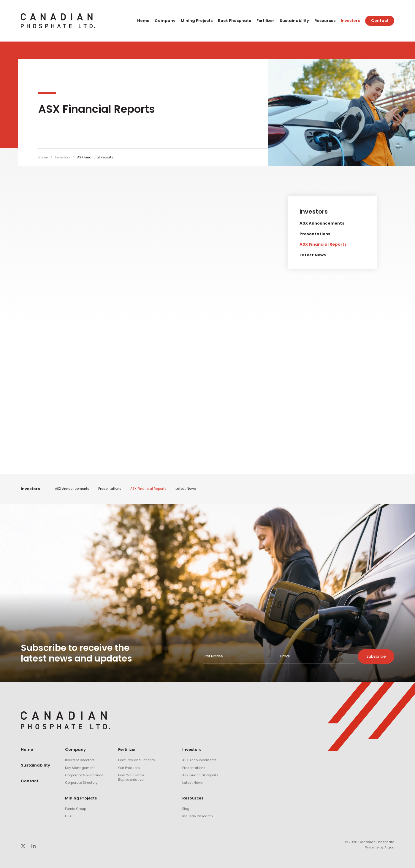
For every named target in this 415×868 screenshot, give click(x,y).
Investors (350, 21)
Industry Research (198, 816)
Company (165, 21)
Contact (380, 21)
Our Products (129, 768)
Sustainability (294, 21)
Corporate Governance (84, 775)
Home (143, 21)
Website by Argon (380, 847)
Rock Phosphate (235, 21)
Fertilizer (265, 21)
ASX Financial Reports (323, 244)
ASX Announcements (322, 223)
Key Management (80, 768)
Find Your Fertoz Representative (131, 777)
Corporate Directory (81, 783)
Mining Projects (197, 21)
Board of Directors (80, 760)
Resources (325, 21)
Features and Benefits (137, 760)
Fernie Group (76, 809)
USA (68, 816)
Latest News (313, 255)
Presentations (315, 234)
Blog (186, 809)
